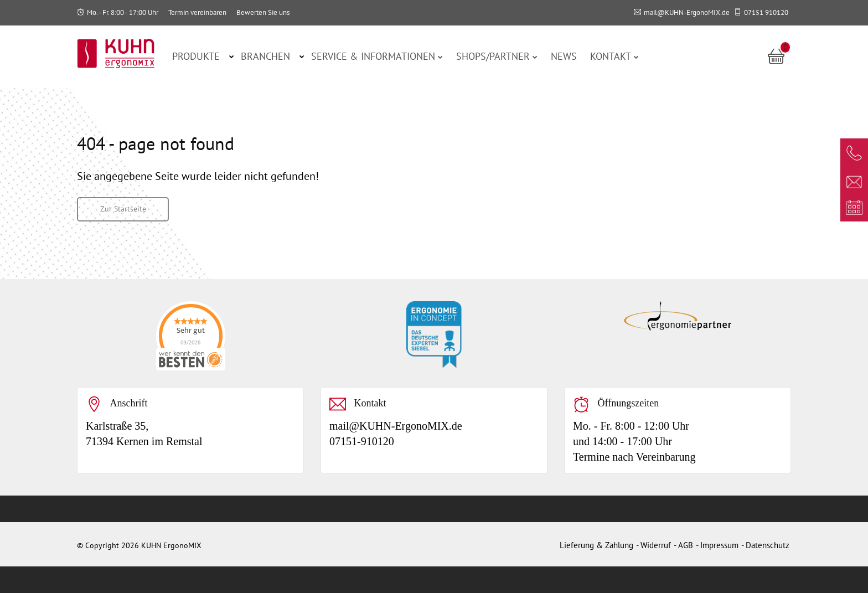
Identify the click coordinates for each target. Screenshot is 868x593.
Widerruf (656, 545)
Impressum (719, 545)
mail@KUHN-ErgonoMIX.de (687, 12)
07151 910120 (766, 12)
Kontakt (614, 56)
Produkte (196, 56)
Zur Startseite (123, 209)
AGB (686, 545)
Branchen (265, 56)
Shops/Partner (497, 56)
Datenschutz (768, 545)
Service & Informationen (377, 56)
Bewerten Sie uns (263, 12)
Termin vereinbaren (197, 12)
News (564, 56)
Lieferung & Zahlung (596, 545)
